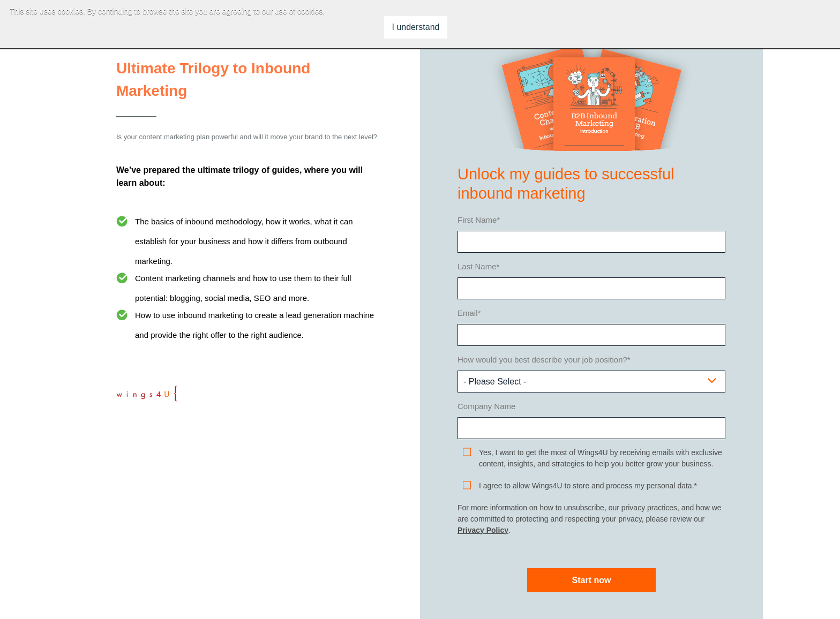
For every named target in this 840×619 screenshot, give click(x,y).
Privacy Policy (483, 530)
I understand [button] (416, 27)
